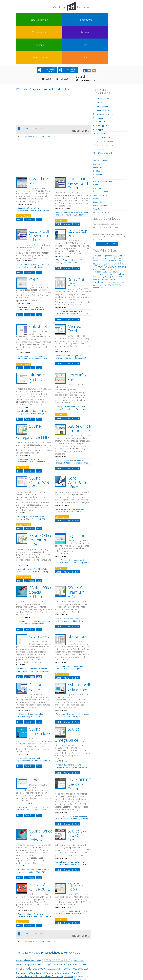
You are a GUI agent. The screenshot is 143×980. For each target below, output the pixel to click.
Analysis (79, 274)
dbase (40, 230)
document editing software (77, 781)
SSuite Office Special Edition (41, 555)
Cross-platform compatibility (68, 370)
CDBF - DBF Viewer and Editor (78, 146)
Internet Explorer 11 (106, 100)
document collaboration (77, 779)
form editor (61, 779)
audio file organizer (74, 874)
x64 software (35, 173)
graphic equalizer (110, 221)
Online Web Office (39, 482)
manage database (81, 629)
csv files (46, 173)
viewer (69, 178)
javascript (105, 223)
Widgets (97, 172)
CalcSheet (38, 289)
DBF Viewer (45, 228)
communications (43, 833)
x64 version (61, 318)
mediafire (119, 224)
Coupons (78, 20)
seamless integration (26, 679)
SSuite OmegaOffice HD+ (68, 729)
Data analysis (73, 318)
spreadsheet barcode (65, 935)
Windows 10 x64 (103, 61)
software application (70, 223)
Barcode (100, 81)
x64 (30, 270)
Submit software (106, 20)
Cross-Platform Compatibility (36, 534)
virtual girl (111, 232)
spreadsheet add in (56, 923)
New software (37, 20)
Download (30, 183)
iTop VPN (101, 96)
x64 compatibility (24, 480)
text (31, 319)
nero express (100, 226)
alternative (27, 532)
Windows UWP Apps (102, 175)
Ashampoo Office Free (65, 677)
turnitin (109, 237)
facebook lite (112, 229)
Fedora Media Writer (105, 73)
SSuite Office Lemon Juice (79, 391)
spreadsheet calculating (42, 951)
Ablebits (33, 377)
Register (66, 42)
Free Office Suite (41, 532)
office (20, 534)
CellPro (36, 243)
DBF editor (78, 178)
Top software (51, 20)
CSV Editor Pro (39, 144)
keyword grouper (100, 248)
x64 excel (70, 372)
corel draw (119, 237)
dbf (34, 230)
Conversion (61, 277)
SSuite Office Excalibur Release (41, 798)
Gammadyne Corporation (28, 171)
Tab (72, 274)
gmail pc (114, 239)
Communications (100, 130)
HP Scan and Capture (105, 77)
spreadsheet (23, 173)
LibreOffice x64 (78, 340)
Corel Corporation (64, 472)
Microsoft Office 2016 (40, 850)
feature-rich (22, 721)
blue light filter (107, 235)
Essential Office (37, 650)
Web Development (101, 168)
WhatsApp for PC (104, 89)
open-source (23, 770)
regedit (96, 251)
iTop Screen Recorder (106, 108)
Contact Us (88, 959)
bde (113, 224)
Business (97, 127)
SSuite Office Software (35, 587)
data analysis (32, 773)
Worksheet (22, 270)
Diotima (59, 632)
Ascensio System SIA (38, 632)
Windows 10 (31, 272)
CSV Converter (62, 274)
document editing (71, 679)
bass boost (102, 232)
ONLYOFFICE (41, 599)
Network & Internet (101, 155)
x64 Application (25, 230)
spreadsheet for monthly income (55, 939)
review (84, 582)
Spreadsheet (73, 277)
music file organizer (64, 523)
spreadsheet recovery (29, 923)
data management (64, 629)
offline (27, 482)
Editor (59, 679)
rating (48, 99)
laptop (77, 825)
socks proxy (114, 248)
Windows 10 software (65, 728)
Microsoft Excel (76, 292)
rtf (44, 584)
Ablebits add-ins (24, 374)
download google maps (103, 219)
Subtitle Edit (101, 85)
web (19, 532)
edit (68, 474)
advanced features (71, 226)
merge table (23, 377)
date (53, 99)
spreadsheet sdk (61, 927)
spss (115, 219)
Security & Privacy (101, 158)
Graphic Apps (99, 148)
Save (39, 183)
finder (111, 227)
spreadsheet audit (27, 939)
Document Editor (25, 877)
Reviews (64, 20)
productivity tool (63, 426)
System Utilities (100, 165)
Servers (96, 161)
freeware (79, 423)
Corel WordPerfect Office (79, 445)
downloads (41, 99)
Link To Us (55, 959)
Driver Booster (103, 69)
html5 (42, 480)
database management (74, 632)
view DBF (60, 175)
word (36, 480)
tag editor (85, 526)
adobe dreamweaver (116, 246)
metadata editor (72, 526)
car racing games (101, 240)
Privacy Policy (71, 959)
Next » (29, 91)
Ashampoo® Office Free (79, 650)
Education (97, 141)
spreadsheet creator (34, 931)
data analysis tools (40, 374)
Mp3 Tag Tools (76, 850)
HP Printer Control (105, 116)
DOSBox (101, 112)
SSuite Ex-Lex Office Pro (77, 798)
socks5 (99, 221)
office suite (60, 474)
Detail (20, 183)
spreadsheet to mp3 (39, 927)
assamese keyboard (104, 244)
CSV (57, 223)
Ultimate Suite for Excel (37, 342)
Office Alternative (42, 634)
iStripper (100, 93)
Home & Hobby (100, 151)
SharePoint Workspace (40, 879)
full (31, 425)
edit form (60, 781)
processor (67, 584)
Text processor (83, 677)
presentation (77, 426)
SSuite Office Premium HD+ (41, 503)
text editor (39, 677)
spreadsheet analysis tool (40, 947)
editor (68, 175)
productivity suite (34, 584)
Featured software (23, 20)
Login (49, 42)
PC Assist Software (25, 677)
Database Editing (32, 228)
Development (99, 137)
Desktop (97, 134)
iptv (101, 251)
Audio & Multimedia (101, 123)
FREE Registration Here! (107, 207)
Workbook (69, 321)
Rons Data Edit (77, 245)
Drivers (120, 20)
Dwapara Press (36, 322)
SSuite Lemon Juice (40, 694)
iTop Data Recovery (106, 104)
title (34, 99)
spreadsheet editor (25, 724)
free (86, 426)
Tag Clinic (76, 499)
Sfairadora (77, 599)
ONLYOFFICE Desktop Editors (79, 747)
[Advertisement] (33, 73)
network (30, 833)
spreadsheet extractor (75, 931)
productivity (22, 835)
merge (41, 377)
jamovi (35, 743)
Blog (92, 20)
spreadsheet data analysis (33, 935)
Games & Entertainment (103, 144)
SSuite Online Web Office (40, 445)
